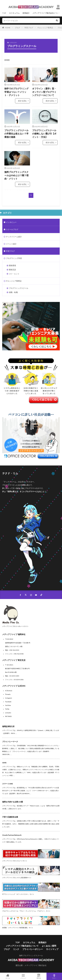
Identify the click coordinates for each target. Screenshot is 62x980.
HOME (8, 28)
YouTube (8, 705)
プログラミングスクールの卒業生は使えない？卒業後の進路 (16, 134)
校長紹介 (26, 13)
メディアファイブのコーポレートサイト (15, 626)
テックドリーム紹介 (14, 237)
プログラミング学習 (14, 258)
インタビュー (11, 222)
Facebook (8, 702)
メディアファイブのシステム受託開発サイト (17, 878)
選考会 (39, 976)
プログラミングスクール (19, 288)
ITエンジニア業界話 (45, 28)
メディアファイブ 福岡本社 (14, 634)
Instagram (9, 698)
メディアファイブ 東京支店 (14, 660)
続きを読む (23, 101)
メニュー (23, 976)
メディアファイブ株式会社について (46, 13)
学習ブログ (29, 28)
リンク (16, 949)
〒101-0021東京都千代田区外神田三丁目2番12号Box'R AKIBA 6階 (17, 668)
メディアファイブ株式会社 (36, 965)
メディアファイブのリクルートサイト (15, 861)
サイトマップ (52, 949)
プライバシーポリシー (33, 949)
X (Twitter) (9, 691)
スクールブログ (12, 229)
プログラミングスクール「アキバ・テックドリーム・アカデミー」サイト (26, 911)
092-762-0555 (14, 650)
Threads (8, 694)
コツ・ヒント (14, 274)
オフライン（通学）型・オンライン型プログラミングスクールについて (44, 92)
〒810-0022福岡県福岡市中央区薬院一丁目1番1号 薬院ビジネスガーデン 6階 (18, 643)
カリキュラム (14, 13)
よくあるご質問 (49, 946)
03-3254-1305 (14, 676)
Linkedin (8, 713)
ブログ (17, 28)
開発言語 (12, 270)
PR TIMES (8, 716)
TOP (4, 13)
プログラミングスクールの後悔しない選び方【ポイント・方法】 (44, 134)
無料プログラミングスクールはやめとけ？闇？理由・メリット (16, 175)
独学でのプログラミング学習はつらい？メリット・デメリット (16, 92)
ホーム (8, 976)
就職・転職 (13, 292)
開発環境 (12, 265)
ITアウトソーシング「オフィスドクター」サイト (18, 894)
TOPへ (54, 976)
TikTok (7, 709)
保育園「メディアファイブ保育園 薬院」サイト (18, 928)
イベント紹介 (11, 244)
